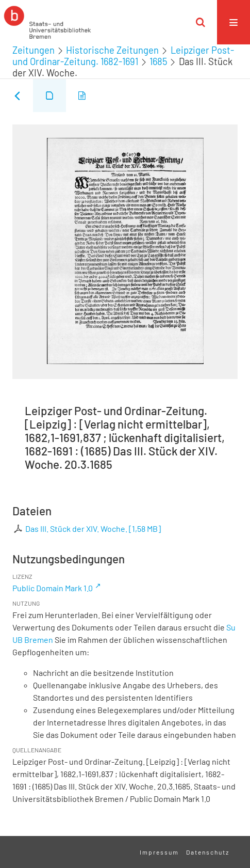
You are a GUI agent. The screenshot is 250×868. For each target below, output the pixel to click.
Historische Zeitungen (112, 50)
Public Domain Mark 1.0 (53, 588)
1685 (158, 61)
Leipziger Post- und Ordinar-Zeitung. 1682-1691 (123, 56)
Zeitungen (34, 50)
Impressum (159, 852)
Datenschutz (208, 852)
